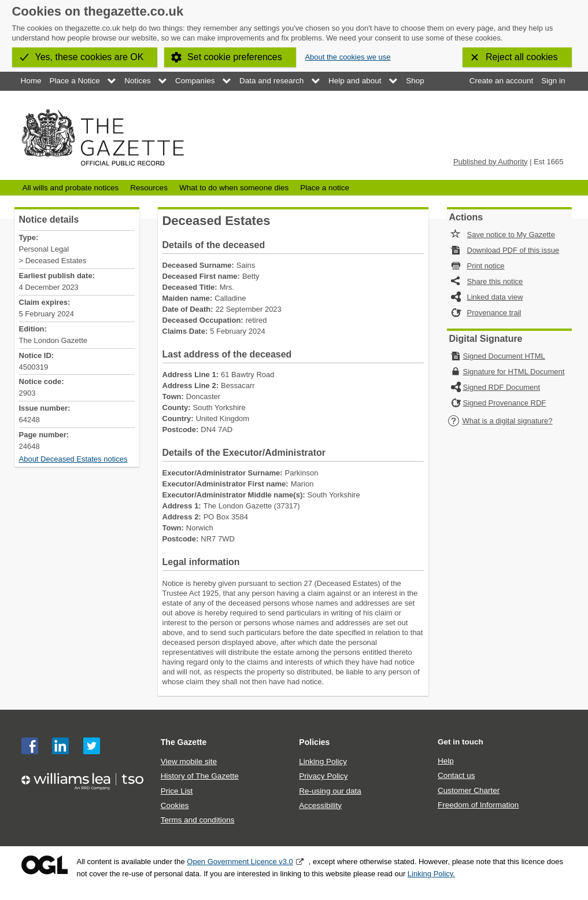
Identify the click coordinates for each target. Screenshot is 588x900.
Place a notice (325, 188)
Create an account (501, 81)
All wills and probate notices (71, 188)
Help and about (355, 81)
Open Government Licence (45, 865)
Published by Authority (491, 162)
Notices (137, 81)
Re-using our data (330, 791)
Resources (149, 188)
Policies (314, 742)
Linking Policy (323, 761)
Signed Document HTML (504, 356)
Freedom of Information (478, 805)
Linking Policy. (431, 874)
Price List (177, 791)
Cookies (175, 805)
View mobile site (189, 761)
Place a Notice (75, 81)
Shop (415, 81)
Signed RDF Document (502, 387)
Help (446, 761)
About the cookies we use (347, 57)
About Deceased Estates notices (73, 459)
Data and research (271, 81)
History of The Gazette (200, 776)
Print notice (486, 266)
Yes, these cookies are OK (90, 57)
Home (31, 81)
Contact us (456, 775)
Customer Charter (469, 790)
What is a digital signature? (500, 421)
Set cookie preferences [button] (235, 57)
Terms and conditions (198, 820)
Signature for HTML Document (514, 372)
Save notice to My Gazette (511, 235)
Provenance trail (494, 313)
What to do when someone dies (234, 188)
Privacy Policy (323, 776)
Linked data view (495, 297)
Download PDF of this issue (513, 250)
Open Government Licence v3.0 (240, 862)
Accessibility (320, 805)
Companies (195, 81)
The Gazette (184, 742)
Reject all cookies (522, 57)
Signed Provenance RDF (505, 403)
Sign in (553, 81)
